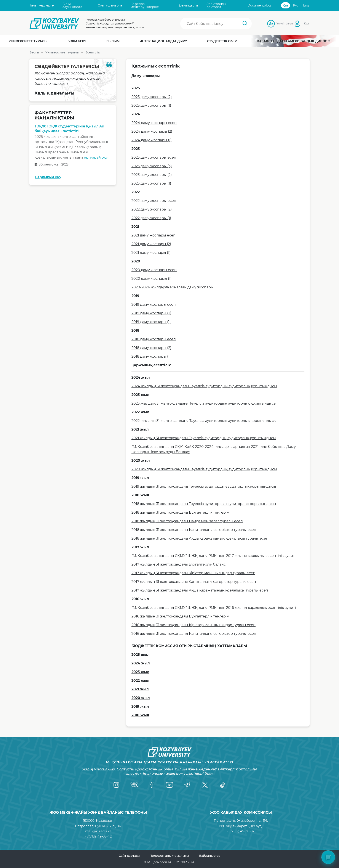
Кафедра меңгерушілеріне (145, 6)
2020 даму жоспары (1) (151, 279)
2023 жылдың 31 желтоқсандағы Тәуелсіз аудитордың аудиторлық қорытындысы (204, 403)
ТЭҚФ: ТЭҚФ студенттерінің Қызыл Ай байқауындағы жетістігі (69, 129)
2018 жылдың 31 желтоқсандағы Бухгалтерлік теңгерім (180, 512)
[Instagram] (116, 785)
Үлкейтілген (278, 23)
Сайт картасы (129, 856)
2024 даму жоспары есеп (154, 123)
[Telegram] (187, 785)
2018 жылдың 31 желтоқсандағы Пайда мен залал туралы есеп (187, 521)
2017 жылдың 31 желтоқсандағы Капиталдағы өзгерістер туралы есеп (194, 582)
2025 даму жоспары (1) (151, 105)
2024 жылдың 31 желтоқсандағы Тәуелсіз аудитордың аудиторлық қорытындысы (204, 386)
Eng (306, 5)
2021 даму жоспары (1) (151, 253)
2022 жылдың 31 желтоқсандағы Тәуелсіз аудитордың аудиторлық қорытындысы (204, 421)
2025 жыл (141, 655)
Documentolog (259, 5)
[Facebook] (152, 785)
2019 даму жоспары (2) (151, 313)
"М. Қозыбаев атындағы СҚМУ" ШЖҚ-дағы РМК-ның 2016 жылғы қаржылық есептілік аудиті (214, 608)
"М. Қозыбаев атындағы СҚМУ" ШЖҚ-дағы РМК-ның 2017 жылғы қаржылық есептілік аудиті (213, 556)
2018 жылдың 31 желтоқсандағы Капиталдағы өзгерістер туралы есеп (194, 530)
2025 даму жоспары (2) (152, 97)
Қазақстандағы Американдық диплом (294, 41)
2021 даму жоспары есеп (154, 235)
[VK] (134, 785)
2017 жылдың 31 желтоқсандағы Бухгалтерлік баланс (179, 564)
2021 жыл (140, 689)
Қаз (285, 5)
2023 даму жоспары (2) (152, 175)
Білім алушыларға (72, 6)
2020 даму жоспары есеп (154, 270)
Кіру (307, 23)
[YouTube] (169, 785)
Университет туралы (62, 52)
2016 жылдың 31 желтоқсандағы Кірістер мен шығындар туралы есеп (193, 625)
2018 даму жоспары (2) (151, 348)
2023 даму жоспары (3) (152, 166)
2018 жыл (140, 715)
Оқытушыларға (110, 5)
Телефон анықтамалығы (170, 856)
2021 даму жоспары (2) (151, 244)
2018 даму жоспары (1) (151, 356)
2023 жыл (140, 672)
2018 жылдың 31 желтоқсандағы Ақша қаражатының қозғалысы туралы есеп (200, 538)
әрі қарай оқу (96, 158)
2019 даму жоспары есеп (154, 305)
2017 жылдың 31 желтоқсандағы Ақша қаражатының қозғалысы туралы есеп (200, 590)
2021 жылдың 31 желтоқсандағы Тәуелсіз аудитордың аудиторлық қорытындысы (204, 438)
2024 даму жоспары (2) (152, 131)
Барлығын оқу (48, 177)
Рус (296, 5)
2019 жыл (140, 706)
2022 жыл (140, 681)
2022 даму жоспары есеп (154, 201)
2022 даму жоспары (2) (152, 209)
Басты (34, 52)
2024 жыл (141, 663)
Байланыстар (210, 856)
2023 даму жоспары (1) (151, 183)
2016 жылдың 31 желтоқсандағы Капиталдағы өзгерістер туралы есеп (194, 634)
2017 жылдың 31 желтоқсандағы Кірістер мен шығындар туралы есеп (193, 573)
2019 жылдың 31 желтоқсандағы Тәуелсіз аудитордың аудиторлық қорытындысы (204, 486)
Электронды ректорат (216, 6)
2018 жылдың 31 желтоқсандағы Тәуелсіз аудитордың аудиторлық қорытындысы (204, 504)
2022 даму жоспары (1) (151, 218)
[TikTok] (223, 785)
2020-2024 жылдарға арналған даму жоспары (173, 287)
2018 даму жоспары (149, 339)
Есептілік (93, 52)
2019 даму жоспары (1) (151, 322)
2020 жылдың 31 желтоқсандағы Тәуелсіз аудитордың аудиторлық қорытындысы (204, 469)
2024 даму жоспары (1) (151, 140)
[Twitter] (205, 785)
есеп (171, 339)
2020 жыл (141, 698)
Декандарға (188, 5)
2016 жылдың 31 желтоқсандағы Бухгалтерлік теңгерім (180, 616)
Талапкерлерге (42, 5)
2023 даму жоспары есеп (154, 157)
